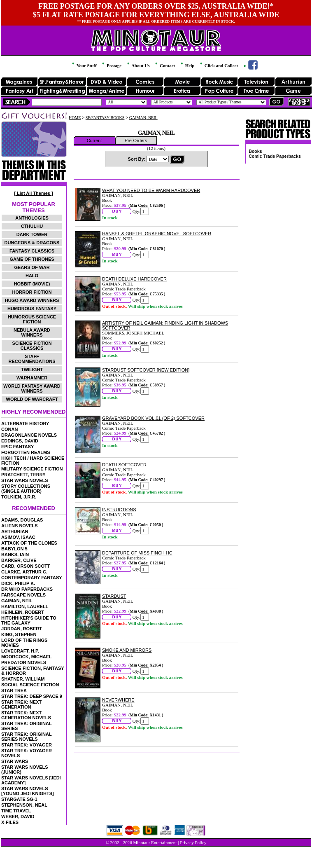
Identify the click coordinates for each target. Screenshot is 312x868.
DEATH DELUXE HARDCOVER (134, 279)
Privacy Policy (193, 842)
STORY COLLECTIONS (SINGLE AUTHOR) (26, 489)
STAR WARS (15, 761)
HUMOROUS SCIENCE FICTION (32, 319)
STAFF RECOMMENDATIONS (32, 359)
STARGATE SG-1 (19, 799)
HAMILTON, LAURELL (25, 606)
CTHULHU (32, 226)
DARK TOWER (32, 234)
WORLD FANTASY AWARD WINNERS (32, 388)
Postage (111, 66)
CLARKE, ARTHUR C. (24, 572)
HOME (75, 118)
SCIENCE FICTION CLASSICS (32, 346)
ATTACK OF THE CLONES (29, 543)
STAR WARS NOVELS (24, 480)
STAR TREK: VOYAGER (27, 745)
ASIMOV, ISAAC (18, 537)
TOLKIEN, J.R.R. (19, 497)
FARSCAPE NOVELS (23, 595)
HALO (32, 276)
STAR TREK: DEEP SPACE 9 (32, 696)
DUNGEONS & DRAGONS (32, 243)
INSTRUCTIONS (119, 510)
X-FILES (10, 822)
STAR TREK (14, 690)
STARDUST (114, 596)
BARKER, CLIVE (19, 560)
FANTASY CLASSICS (32, 251)
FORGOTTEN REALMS (26, 452)
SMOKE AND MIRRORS (127, 650)
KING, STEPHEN (19, 634)
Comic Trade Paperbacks (275, 156)
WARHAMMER (32, 378)
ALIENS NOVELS (20, 526)
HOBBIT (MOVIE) (32, 284)
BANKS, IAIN (15, 554)
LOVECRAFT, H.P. (20, 651)
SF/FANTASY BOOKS (105, 118)
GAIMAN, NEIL (17, 601)
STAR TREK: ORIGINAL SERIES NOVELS (26, 737)
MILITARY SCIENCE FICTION (32, 469)
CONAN (9, 429)
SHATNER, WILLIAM (23, 679)
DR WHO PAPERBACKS (27, 589)
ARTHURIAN (15, 531)
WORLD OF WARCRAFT (32, 399)
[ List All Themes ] (33, 193)
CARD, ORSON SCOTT (26, 566)
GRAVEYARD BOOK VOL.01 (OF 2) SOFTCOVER (153, 418)
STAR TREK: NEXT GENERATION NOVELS (26, 715)
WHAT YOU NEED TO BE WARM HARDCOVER (151, 190)
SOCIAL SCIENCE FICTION (30, 685)
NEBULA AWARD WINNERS (32, 332)
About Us (138, 66)
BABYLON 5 (14, 549)
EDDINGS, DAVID (20, 441)
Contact (164, 66)
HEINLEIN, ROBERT (23, 612)
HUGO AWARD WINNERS (32, 300)
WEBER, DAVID (18, 817)
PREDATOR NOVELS (24, 662)
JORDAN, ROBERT (22, 629)
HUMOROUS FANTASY (32, 309)
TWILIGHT (32, 370)
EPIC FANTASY (17, 447)
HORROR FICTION (32, 292)
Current (94, 140)
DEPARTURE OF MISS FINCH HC (137, 553)
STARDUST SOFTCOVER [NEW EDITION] (146, 370)
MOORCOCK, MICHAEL (27, 657)
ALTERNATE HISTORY (25, 423)
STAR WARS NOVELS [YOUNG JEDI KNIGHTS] (28, 791)
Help (187, 66)
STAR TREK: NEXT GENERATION (21, 704)
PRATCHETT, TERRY (23, 475)
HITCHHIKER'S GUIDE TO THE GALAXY (29, 620)
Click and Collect (218, 66)
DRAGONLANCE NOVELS (29, 435)
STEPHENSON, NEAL (24, 805)
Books (255, 151)
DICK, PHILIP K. (18, 583)
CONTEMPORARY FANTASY (32, 578)
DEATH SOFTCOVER (124, 465)
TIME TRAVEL (16, 811)
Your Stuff (84, 66)
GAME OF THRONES (32, 259)
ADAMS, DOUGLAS (22, 520)
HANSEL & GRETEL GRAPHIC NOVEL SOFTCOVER (157, 234)
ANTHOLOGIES (32, 218)
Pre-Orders (136, 140)
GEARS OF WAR (32, 267)
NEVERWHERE (118, 700)
